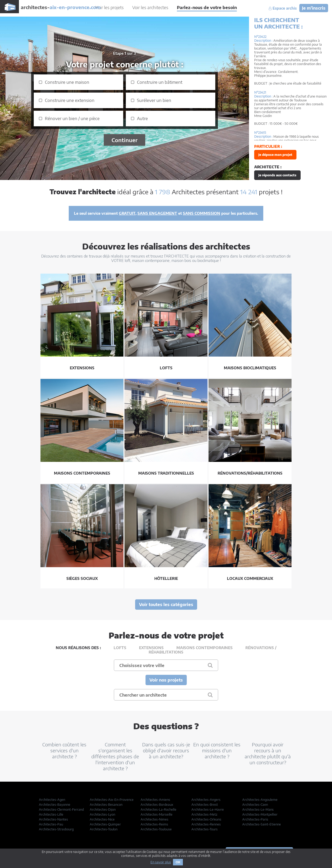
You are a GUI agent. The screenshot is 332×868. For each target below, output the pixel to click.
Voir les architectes (150, 8)
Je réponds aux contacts (277, 175)
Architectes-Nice (102, 819)
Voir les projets (110, 8)
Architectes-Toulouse (156, 829)
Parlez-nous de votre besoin (207, 8)
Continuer (125, 140)
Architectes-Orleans (206, 819)
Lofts (120, 648)
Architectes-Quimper (105, 824)
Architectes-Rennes (206, 824)
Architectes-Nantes (53, 819)
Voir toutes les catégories (166, 605)
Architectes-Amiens (155, 800)
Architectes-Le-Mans (258, 810)
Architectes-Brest (205, 805)
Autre (142, 119)
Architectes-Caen (255, 805)
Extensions (151, 648)
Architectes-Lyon (102, 814)
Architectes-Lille (51, 814)
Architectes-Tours (205, 829)
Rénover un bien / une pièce (72, 119)
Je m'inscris (314, 8)
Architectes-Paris (255, 819)
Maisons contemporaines (205, 648)
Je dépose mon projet (275, 155)
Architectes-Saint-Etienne (262, 824)
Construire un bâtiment (160, 82)
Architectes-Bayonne (55, 805)
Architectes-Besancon (106, 805)
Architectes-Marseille (157, 814)
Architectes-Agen (52, 800)
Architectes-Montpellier (260, 814)
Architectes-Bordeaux (157, 805)
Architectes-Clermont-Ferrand (61, 810)
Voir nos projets (166, 680)
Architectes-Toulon (104, 829)
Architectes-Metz (204, 814)
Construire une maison (67, 82)
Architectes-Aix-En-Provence (112, 800)
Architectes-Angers (206, 800)
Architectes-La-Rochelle (158, 810)
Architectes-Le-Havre (208, 810)
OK (178, 862)
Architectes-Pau (51, 824)
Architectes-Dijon (103, 810)
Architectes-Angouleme (260, 800)
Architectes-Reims (154, 824)
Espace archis (283, 8)
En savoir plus (161, 862)
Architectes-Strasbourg (56, 829)
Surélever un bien (154, 100)
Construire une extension (70, 100)
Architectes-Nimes (154, 819)
